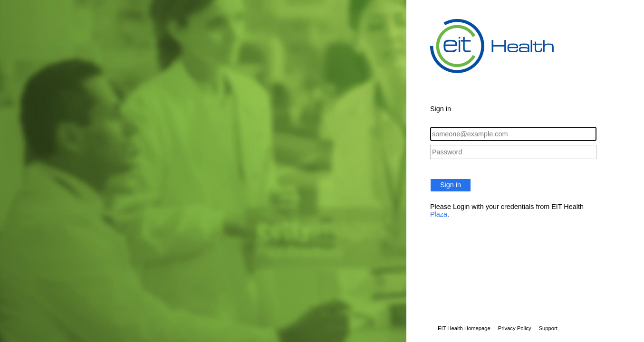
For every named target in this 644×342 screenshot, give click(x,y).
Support (548, 328)
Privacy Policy (515, 328)
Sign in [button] (451, 185)
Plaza (439, 214)
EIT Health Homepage (464, 328)
